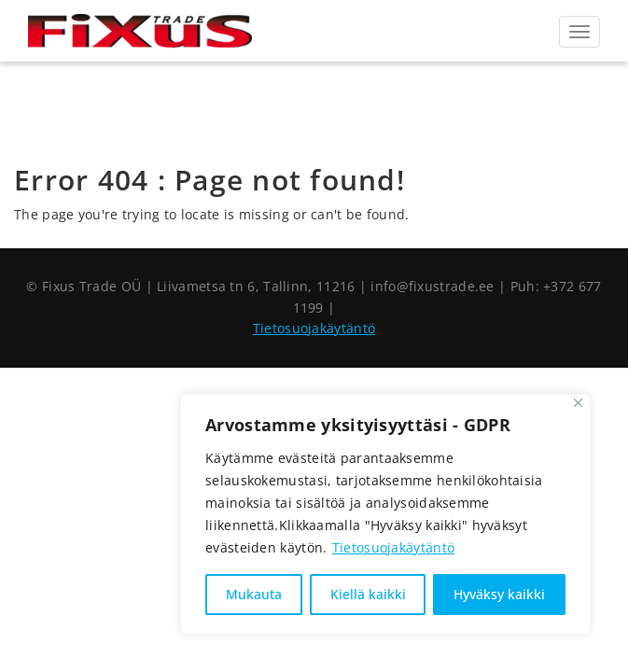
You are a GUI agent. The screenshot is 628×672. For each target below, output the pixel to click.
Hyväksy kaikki (499, 594)
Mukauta (254, 594)
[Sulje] (578, 403)
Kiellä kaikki (368, 594)
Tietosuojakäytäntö (393, 547)
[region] (385, 514)
